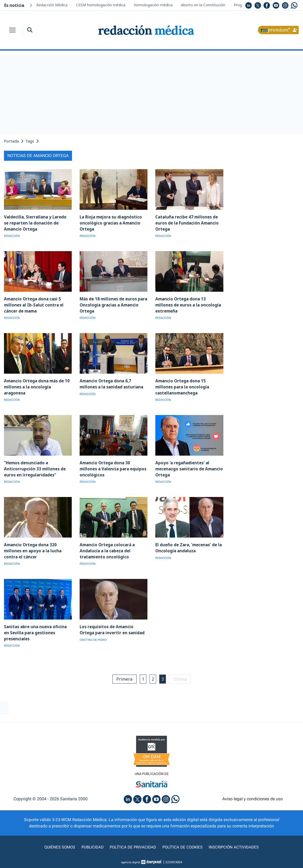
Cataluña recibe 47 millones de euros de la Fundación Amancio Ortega (186, 223)
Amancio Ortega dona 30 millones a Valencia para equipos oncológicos (113, 468)
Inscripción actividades (236, 846)
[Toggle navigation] (12, 30)
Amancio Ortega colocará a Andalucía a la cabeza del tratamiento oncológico (107, 550)
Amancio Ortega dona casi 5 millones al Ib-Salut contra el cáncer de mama (33, 304)
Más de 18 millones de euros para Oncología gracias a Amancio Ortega (113, 304)
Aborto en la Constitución (203, 5)
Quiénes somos (57, 846)
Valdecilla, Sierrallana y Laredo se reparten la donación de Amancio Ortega (37, 223)
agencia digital (131, 861)
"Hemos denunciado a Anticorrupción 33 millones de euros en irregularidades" (33, 468)
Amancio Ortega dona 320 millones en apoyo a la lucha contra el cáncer (32, 550)
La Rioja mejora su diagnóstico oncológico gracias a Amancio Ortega (110, 223)
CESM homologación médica (101, 5)
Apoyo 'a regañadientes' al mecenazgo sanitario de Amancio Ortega (188, 468)
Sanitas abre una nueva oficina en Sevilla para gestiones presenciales (37, 631)
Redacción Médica (52, 5)
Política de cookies (183, 846)
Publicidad (91, 846)
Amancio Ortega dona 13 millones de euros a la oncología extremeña (189, 304)
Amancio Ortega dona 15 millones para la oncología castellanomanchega (189, 386)
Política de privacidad (132, 846)
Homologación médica (153, 5)
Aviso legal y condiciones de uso (252, 798)
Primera (123, 677)
